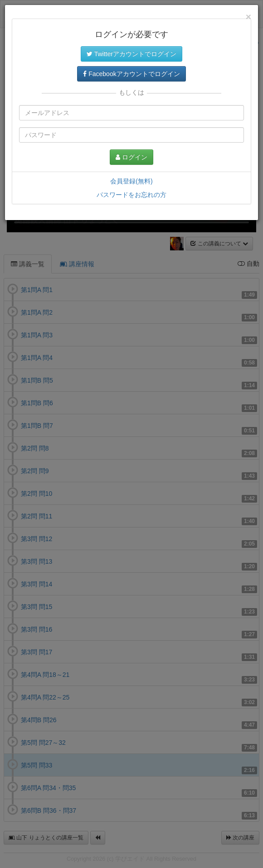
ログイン (131, 157)
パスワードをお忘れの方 (131, 195)
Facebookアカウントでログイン (131, 74)
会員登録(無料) (131, 181)
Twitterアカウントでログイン (131, 54)
